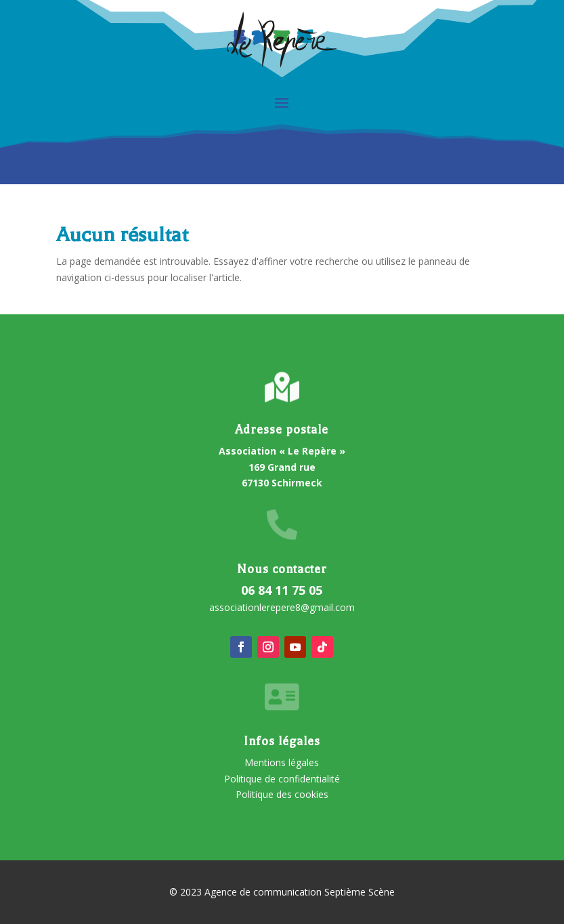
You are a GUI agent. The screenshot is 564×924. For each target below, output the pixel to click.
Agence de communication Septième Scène (300, 892)
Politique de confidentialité (282, 779)
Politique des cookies (282, 794)
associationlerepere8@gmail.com (282, 607)
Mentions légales (282, 762)
